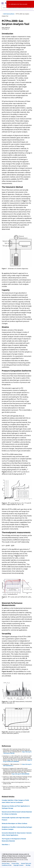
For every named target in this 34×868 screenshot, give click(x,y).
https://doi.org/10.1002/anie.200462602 (17, 761)
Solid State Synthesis (9, 14)
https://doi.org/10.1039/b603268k (20, 774)
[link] (6, 863)
